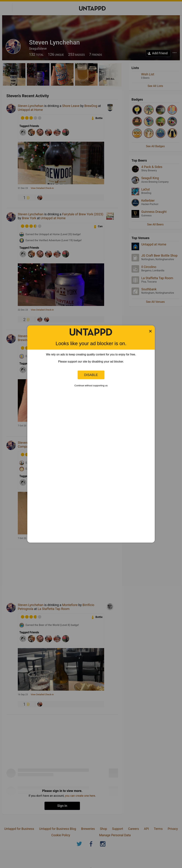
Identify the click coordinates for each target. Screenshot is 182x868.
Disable (91, 375)
